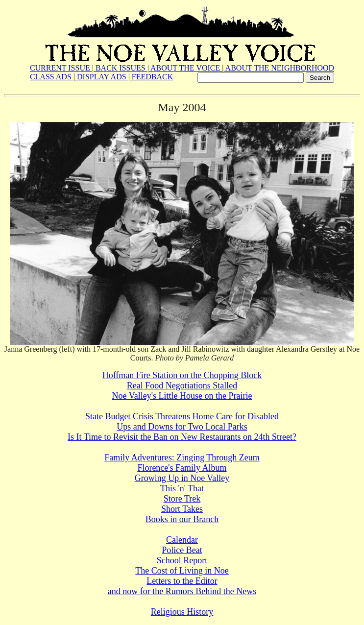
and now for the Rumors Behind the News (182, 591)
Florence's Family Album (182, 468)
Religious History (182, 612)
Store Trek (182, 499)
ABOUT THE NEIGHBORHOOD (279, 68)
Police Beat (182, 550)
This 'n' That (182, 488)
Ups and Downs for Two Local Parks (182, 427)
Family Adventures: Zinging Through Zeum (182, 457)
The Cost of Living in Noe (182, 571)
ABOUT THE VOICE (185, 68)
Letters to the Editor (182, 581)
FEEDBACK (151, 77)
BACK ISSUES (121, 68)
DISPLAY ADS (102, 77)
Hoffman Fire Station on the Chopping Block (182, 375)
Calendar (182, 540)
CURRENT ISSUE (61, 68)
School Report (182, 560)
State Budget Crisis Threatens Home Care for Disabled (182, 416)
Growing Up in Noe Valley (182, 478)
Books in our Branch (182, 519)
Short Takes (182, 509)
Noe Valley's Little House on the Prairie (182, 396)
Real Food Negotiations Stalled (182, 385)
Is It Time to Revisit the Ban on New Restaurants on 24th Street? (182, 437)
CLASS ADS (52, 77)
